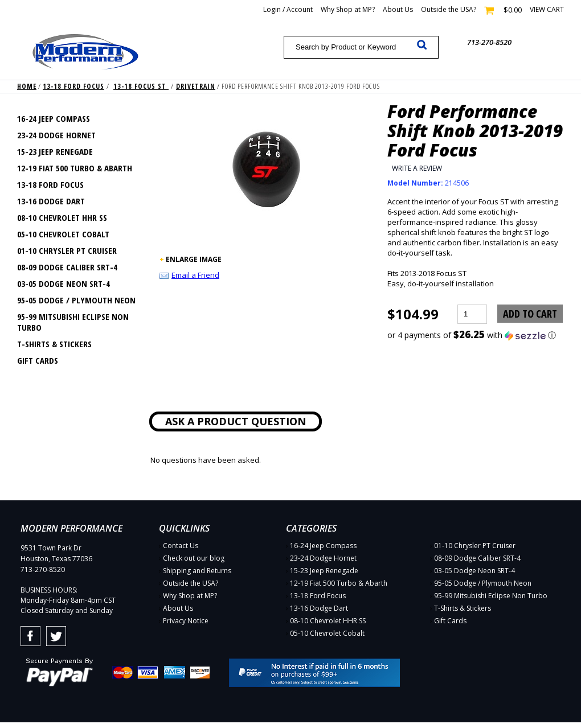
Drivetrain (196, 86)
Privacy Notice (186, 621)
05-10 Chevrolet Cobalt (63, 234)
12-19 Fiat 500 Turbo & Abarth (75, 168)
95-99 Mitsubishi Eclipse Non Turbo (73, 322)
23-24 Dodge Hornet (56, 135)
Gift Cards (38, 360)
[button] (476, 335)
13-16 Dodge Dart (51, 201)
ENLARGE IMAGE (194, 259)
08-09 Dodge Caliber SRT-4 (67, 267)
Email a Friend (195, 275)
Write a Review (417, 168)
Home (27, 86)
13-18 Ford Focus (73, 86)
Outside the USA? (449, 9)
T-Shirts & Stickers (54, 344)
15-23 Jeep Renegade (55, 151)
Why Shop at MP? (348, 9)
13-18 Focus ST (141, 86)
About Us (398, 9)
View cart (547, 9)
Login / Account (288, 9)
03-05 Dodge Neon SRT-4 (64, 283)
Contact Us (181, 546)
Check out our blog (194, 558)
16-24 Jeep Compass (54, 118)
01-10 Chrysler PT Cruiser (67, 250)
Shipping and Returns (197, 571)
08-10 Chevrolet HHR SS (62, 217)
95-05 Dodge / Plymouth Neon (76, 300)
